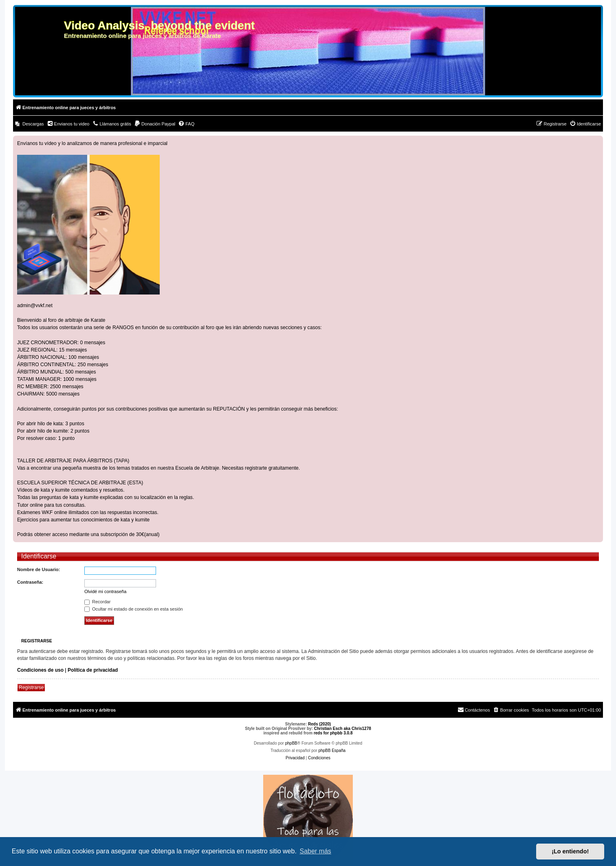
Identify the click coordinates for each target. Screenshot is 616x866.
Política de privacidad (93, 670)
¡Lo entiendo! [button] (570, 851)
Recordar (97, 602)
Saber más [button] (316, 851)
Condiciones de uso (40, 670)
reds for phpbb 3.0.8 (333, 733)
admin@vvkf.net (35, 306)
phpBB (291, 743)
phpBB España (332, 751)
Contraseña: (30, 582)
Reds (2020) (319, 724)
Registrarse (31, 688)
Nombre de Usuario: (38, 569)
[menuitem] (30, 124)
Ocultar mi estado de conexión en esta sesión (134, 609)
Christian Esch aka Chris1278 (343, 729)
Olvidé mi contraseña (105, 591)
